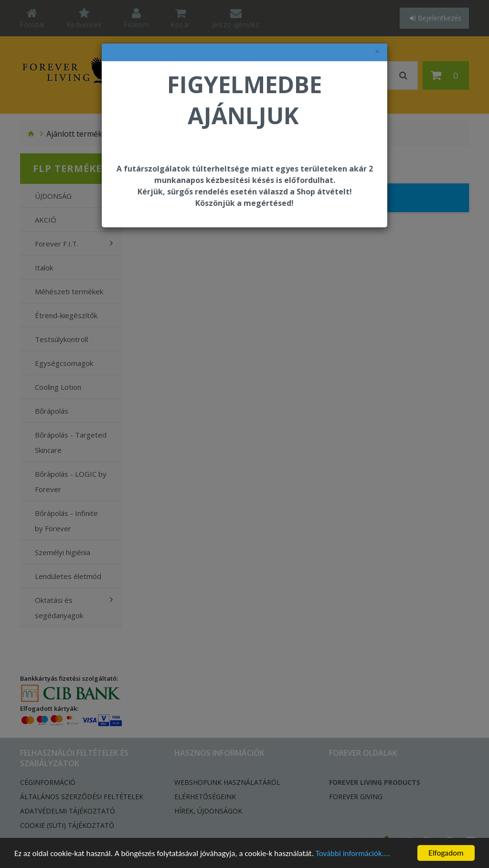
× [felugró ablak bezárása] (377, 52)
